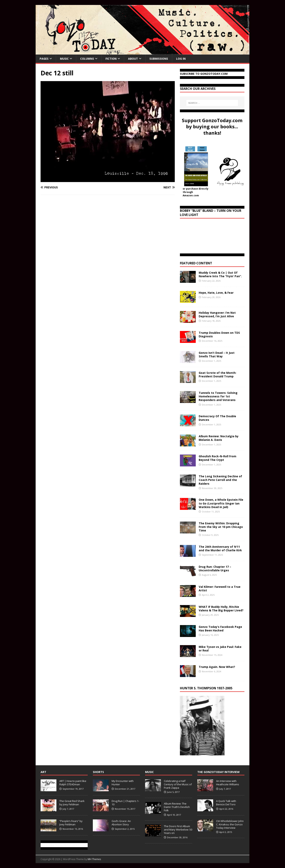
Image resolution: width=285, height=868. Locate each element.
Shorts (98, 772)
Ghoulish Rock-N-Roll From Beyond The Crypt (218, 458)
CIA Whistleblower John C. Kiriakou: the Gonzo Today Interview (230, 824)
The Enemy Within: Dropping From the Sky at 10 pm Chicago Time (221, 527)
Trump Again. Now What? (217, 667)
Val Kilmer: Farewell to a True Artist (220, 588)
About (133, 59)
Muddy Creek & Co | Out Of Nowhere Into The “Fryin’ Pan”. (220, 274)
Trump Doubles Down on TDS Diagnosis (219, 334)
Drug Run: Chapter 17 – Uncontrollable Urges (215, 568)
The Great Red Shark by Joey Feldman (72, 803)
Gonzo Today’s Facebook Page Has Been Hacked (220, 629)
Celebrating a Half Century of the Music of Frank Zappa (178, 784)
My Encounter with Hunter (123, 783)
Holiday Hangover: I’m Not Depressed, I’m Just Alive (217, 314)
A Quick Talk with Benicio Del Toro (226, 803)
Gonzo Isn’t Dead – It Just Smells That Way (217, 354)
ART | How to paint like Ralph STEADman (73, 783)
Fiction (111, 59)
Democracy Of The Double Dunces (217, 418)
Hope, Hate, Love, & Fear (216, 293)
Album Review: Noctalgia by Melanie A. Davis (219, 438)
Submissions (159, 59)
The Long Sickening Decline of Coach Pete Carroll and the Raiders (220, 480)
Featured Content (196, 263)
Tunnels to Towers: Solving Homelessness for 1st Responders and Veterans (218, 396)
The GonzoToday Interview (218, 772)
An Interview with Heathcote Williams (228, 783)
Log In (181, 59)
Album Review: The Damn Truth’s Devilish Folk (177, 807)
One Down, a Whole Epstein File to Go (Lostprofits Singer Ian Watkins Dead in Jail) (221, 503)
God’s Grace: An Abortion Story (121, 823)
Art (43, 772)
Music (64, 59)
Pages (44, 59)
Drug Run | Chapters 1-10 (125, 803)
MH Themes (94, 859)
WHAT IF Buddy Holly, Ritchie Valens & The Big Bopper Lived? (221, 609)
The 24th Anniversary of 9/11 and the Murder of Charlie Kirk (220, 548)
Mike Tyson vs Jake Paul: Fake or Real (220, 649)
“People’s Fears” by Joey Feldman (71, 823)
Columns (87, 59)
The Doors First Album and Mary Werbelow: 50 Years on (178, 830)
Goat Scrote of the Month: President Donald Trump (218, 375)
